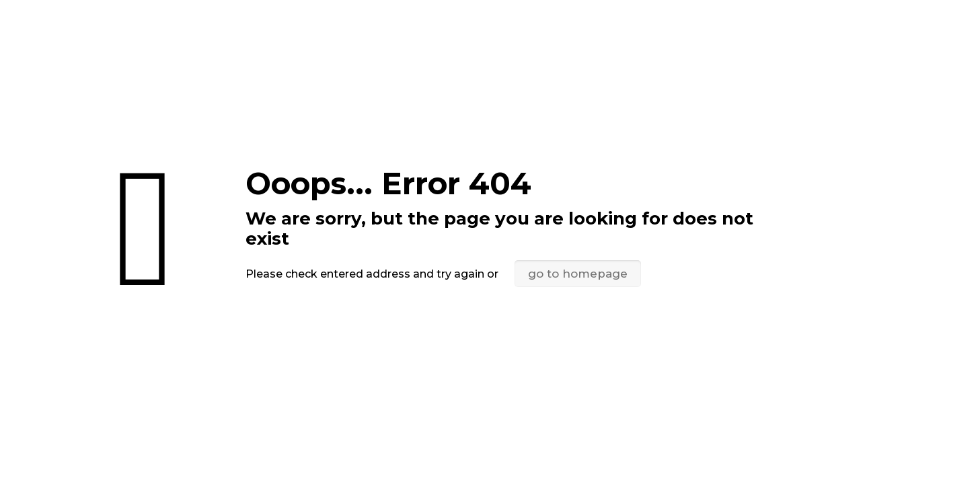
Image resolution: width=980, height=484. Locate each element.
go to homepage (578, 274)
